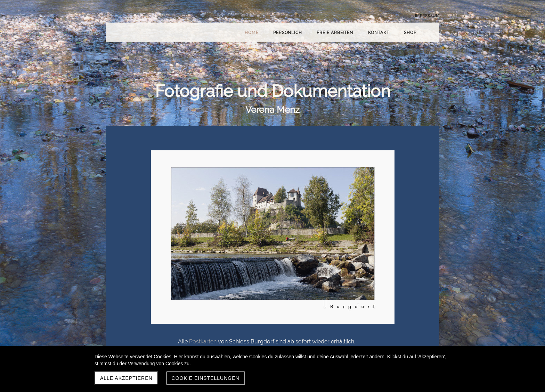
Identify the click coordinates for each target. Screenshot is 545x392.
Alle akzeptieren (126, 378)
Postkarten (203, 341)
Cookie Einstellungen (206, 378)
